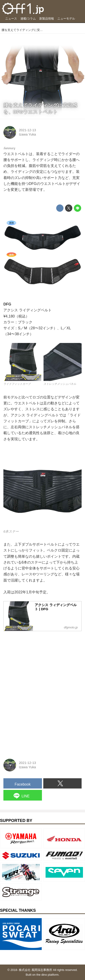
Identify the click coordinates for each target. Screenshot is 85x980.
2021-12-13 (27, 130)
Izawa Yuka (27, 134)
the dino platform (48, 975)
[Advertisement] (37, 663)
